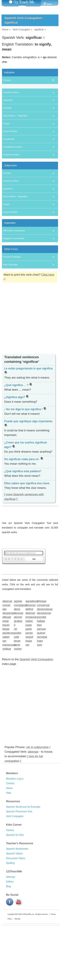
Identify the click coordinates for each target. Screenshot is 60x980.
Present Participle (12, 306)
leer (39, 674)
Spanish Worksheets (17, 898)
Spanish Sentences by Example (23, 856)
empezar (30, 666)
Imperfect (8, 149)
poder (18, 682)
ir (15, 674)
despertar (7, 662)
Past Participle (10, 314)
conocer (30, 654)
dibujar (7, 666)
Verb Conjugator (15, 865)
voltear (7, 698)
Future (6, 172)
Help (9, 842)
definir (29, 658)
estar (6, 670)
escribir (42, 666)
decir (17, 658)
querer (41, 682)
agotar (18, 650)
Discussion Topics (16, 907)
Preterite (7, 157)
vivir (40, 694)
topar (29, 690)
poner (29, 682)
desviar (19, 662)
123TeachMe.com (28, 963)
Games (10, 879)
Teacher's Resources (20, 892)
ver (27, 694)
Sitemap (11, 926)
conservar (42, 654)
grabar (18, 670)
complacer (19, 654)
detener (30, 662)
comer (6, 654)
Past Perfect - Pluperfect (15, 165)
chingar (42, 650)
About (9, 837)
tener (17, 690)
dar (5, 658)
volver (18, 698)
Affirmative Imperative (14, 280)
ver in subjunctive (37, 796)
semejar (42, 686)
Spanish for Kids (15, 884)
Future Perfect (10, 180)
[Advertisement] (29, 374)
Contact (10, 832)
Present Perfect (11, 141)
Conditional (9, 188)
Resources (13, 850)
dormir (18, 666)
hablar (41, 670)
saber (6, 686)
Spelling (10, 912)
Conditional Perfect (13, 196)
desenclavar (42, 658)
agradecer (30, 650)
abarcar (7, 650)
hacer (6, 674)
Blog (8, 935)
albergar (33, 801)
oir (16, 678)
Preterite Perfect (11, 204)
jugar (29, 674)
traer (40, 690)
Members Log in (15, 828)
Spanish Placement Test (19, 861)
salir (17, 686)
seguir (29, 686)
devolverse (42, 662)
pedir (29, 678)
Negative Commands (14, 287)
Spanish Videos (14, 903)
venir (17, 694)
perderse (7, 682)
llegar (6, 678)
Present (7, 80)
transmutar (7, 694)
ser (4, 690)
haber (29, 670)
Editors (10, 931)
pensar (41, 678)
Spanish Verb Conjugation (36, 708)
